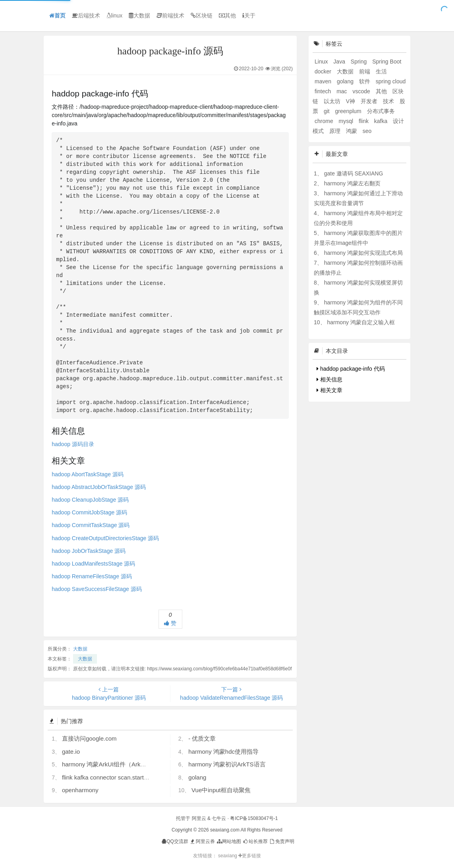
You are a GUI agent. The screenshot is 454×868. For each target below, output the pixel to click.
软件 (365, 81)
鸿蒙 (352, 131)
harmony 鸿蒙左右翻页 (352, 183)
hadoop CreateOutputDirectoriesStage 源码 (105, 538)
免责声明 (281, 841)
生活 (381, 71)
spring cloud (391, 81)
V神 (351, 101)
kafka (382, 121)
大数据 (139, 15)
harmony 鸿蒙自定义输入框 (361, 322)
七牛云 (219, 818)
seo (367, 131)
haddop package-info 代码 (351, 369)
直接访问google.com (89, 738)
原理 (336, 131)
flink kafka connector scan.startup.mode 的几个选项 (130, 777)
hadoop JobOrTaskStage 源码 (89, 551)
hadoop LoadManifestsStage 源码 (93, 564)
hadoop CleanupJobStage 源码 (90, 500)
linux (115, 15)
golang (197, 777)
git (327, 111)
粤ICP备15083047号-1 (254, 818)
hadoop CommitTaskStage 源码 (91, 525)
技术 (389, 101)
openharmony (80, 790)
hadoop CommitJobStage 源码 (89, 512)
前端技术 (170, 15)
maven (324, 81)
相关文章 (329, 390)
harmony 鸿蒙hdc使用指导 (223, 752)
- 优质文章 (202, 738)
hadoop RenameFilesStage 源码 (92, 576)
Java (340, 62)
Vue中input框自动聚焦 (221, 790)
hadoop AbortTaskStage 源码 (88, 474)
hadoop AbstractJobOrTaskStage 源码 (99, 487)
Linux (322, 62)
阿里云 (199, 818)
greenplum (349, 111)
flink (364, 121)
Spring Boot (387, 62)
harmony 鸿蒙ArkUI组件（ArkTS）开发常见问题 (126, 764)
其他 (227, 15)
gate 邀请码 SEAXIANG (354, 173)
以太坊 (333, 101)
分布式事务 (381, 111)
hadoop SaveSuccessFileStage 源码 (97, 589)
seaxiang (228, 856)
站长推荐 (255, 841)
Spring (359, 62)
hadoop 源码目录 (73, 444)
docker (324, 71)
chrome (325, 121)
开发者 (370, 101)
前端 (365, 71)
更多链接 (250, 856)
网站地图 (229, 841)
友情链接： (205, 856)
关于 (249, 15)
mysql (347, 121)
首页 (57, 15)
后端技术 (86, 15)
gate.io (71, 752)
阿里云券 (202, 841)
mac (342, 91)
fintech (324, 91)
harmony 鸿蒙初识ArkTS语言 (227, 764)
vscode (362, 91)
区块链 (202, 15)
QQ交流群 (175, 841)
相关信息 (329, 379)
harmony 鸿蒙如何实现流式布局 (363, 253)
